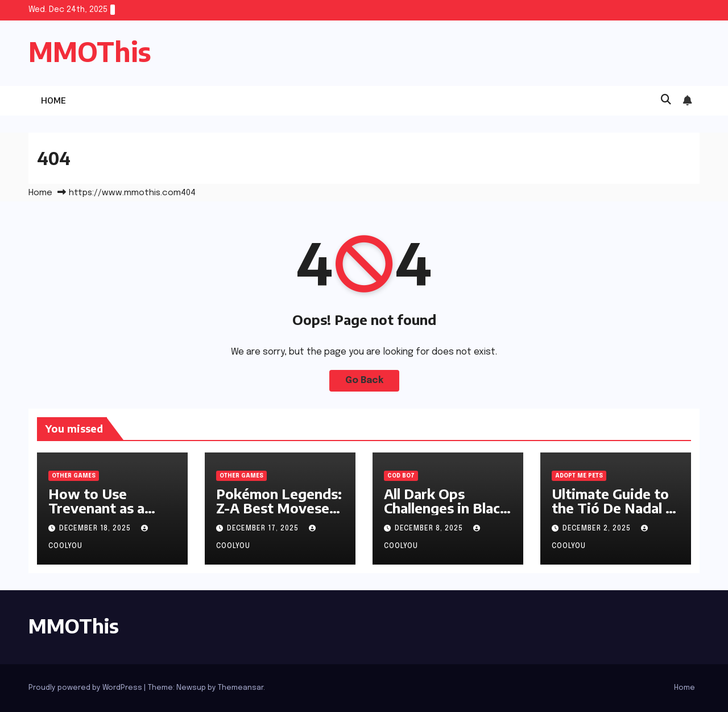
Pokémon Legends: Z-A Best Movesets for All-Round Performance (279, 515)
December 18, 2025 (96, 529)
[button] (666, 100)
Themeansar (241, 688)
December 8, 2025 (430, 529)
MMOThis (90, 52)
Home (53, 100)
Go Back (364, 380)
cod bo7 (401, 476)
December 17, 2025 (264, 529)
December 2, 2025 (598, 529)
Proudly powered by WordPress (86, 688)
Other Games (74, 476)
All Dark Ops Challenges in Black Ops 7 (446, 508)
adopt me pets (579, 476)
